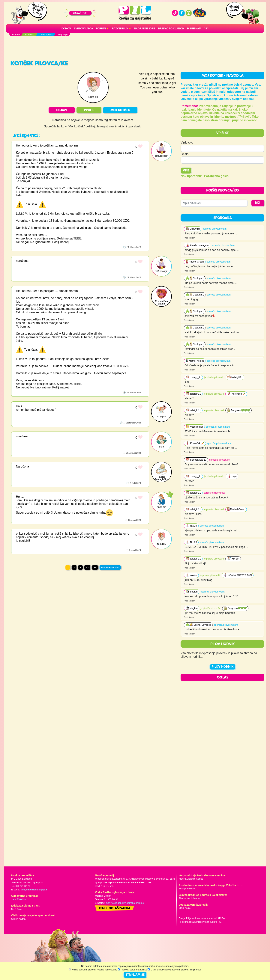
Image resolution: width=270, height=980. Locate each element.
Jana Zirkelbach (20, 899)
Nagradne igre (145, 28)
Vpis (186, 171)
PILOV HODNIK (223, 667)
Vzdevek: (187, 143)
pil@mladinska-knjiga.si (34, 890)
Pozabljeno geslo (216, 176)
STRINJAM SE (135, 975)
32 (87, 567)
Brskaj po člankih (171, 28)
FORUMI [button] (101, 28)
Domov (66, 28)
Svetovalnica (83, 28)
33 (95, 567)
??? (206, 28)
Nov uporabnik (191, 176)
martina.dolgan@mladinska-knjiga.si (125, 903)
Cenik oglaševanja (115, 908)
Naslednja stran (110, 567)
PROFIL (89, 110)
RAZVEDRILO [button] (120, 28)
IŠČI (258, 203)
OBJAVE (62, 110)
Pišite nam (194, 28)
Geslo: (185, 154)
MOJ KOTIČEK (120, 110)
